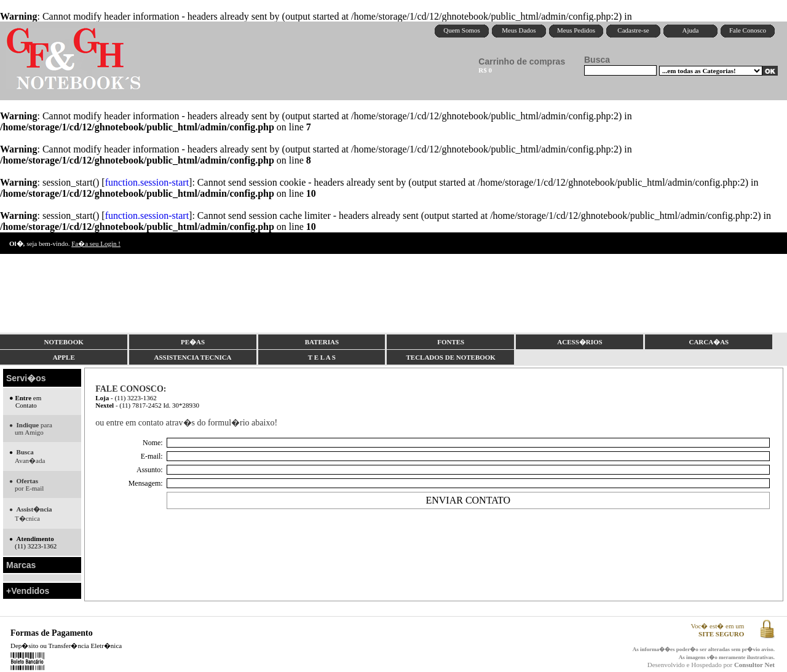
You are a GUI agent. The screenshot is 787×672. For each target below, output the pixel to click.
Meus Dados (519, 30)
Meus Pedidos (576, 30)
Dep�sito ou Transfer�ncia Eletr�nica (66, 646)
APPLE (64, 357)
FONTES (451, 342)
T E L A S (322, 357)
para (31, 429)
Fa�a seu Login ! (96, 243)
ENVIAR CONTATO (468, 500)
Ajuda (691, 30)
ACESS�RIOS (579, 342)
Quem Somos (462, 30)
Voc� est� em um (717, 630)
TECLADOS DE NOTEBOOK (450, 357)
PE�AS (193, 342)
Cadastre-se (633, 30)
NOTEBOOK (64, 342)
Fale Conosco (748, 30)
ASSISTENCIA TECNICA (193, 357)
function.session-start (147, 182)
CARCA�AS (709, 342)
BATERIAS (322, 342)
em (25, 401)
